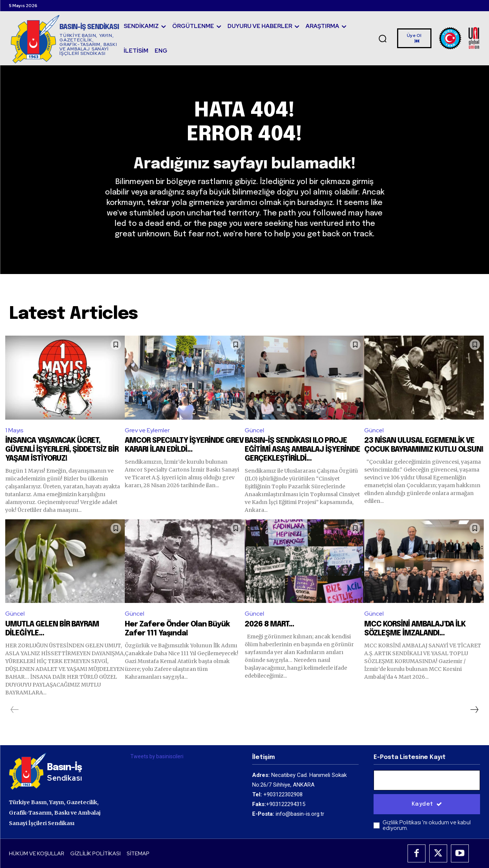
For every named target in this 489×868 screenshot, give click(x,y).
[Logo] (65, 39)
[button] (383, 38)
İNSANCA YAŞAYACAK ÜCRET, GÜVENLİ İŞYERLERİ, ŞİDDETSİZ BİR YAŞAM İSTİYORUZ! (62, 450)
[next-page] (474, 710)
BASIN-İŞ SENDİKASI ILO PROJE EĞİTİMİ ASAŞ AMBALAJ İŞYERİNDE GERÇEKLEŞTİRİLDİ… (302, 450)
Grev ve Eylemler (147, 430)
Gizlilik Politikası (402, 822)
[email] (427, 780)
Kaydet (427, 804)
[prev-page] (15, 710)
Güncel (254, 430)
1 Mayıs (14, 430)
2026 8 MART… (269, 624)
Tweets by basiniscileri (157, 756)
